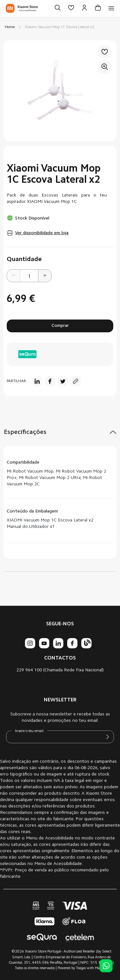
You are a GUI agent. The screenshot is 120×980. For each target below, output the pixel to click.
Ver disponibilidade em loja (42, 233)
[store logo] (22, 8)
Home (10, 27)
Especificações (25, 432)
